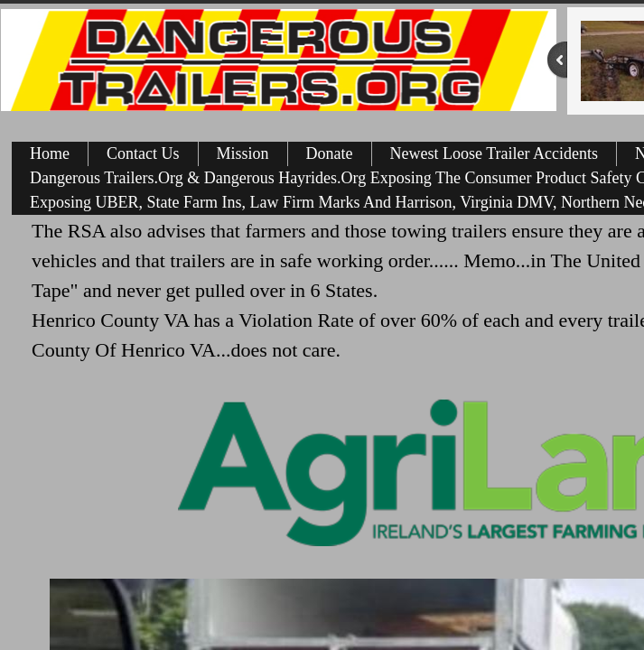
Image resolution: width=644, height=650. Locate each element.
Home (50, 153)
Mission (243, 153)
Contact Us (143, 153)
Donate (330, 153)
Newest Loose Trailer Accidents (494, 153)
